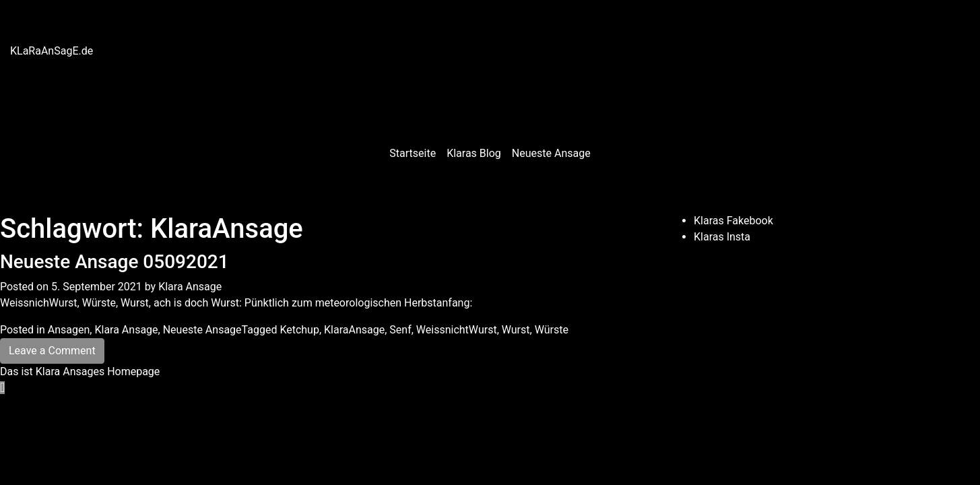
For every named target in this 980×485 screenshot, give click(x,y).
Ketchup (299, 330)
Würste (552, 330)
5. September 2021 (97, 287)
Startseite (413, 153)
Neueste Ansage (551, 153)
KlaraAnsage (354, 330)
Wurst (516, 330)
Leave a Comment (52, 351)
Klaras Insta (722, 237)
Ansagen (69, 330)
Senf (400, 330)
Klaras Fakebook (733, 221)
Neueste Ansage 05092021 (115, 262)
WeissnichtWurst (457, 330)
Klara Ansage (190, 287)
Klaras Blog (474, 153)
